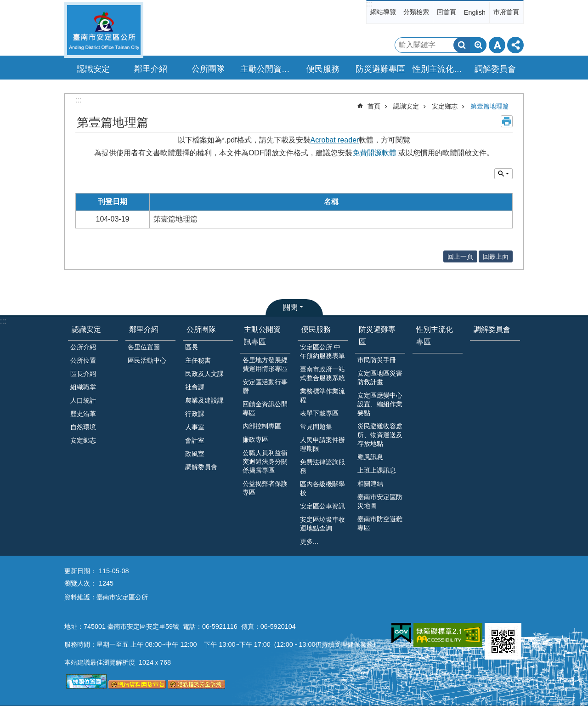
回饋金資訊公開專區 (265, 408)
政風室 (195, 454)
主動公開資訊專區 (262, 336)
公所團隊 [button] (208, 69)
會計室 (195, 440)
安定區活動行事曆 (265, 386)
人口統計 (83, 400)
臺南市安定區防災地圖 (380, 501)
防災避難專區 (377, 336)
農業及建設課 (204, 400)
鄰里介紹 (144, 329)
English (475, 12)
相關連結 (370, 484)
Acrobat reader (335, 140)
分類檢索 (416, 12)
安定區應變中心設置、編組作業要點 (380, 404)
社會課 (195, 387)
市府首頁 (506, 12)
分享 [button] (515, 45)
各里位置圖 (144, 347)
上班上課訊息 (377, 470)
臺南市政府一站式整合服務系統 (322, 373)
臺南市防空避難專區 (380, 523)
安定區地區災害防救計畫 (380, 378)
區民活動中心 (147, 360)
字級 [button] (497, 45)
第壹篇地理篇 (490, 106)
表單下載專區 (319, 413)
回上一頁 (460, 256)
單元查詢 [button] (503, 174)
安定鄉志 (445, 106)
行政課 (195, 414)
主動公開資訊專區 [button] (266, 69)
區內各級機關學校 (322, 488)
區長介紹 (83, 374)
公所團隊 (201, 329)
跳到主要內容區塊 (5, 5)
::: (369, 4)
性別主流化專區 (439, 69)
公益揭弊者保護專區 (265, 488)
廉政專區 (255, 439)
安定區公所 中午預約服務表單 (322, 351)
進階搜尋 (478, 45)
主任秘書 (198, 360)
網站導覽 (383, 12)
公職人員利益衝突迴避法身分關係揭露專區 (265, 461)
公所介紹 (83, 347)
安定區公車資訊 (322, 506)
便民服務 (316, 329)
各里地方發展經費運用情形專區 (265, 364)
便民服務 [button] (323, 69)
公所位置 (83, 360)
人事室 (195, 427)
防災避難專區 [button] (380, 69)
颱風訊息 (370, 457)
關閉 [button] (290, 307)
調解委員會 (495, 69)
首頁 (374, 106)
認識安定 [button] (93, 69)
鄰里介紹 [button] (151, 69)
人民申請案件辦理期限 (322, 444)
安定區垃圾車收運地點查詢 (322, 524)
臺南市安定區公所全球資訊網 (104, 30)
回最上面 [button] (496, 256)
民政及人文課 (204, 374)
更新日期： (80, 571)
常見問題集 (316, 427)
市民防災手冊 (377, 360)
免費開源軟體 (374, 153)
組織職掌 (83, 387)
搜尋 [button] (462, 45)
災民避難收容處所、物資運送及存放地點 (380, 435)
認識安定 (406, 106)
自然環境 (83, 427)
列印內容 (507, 121)
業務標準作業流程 (322, 396)
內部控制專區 (262, 426)
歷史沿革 (83, 414)
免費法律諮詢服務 (322, 466)
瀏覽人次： (80, 583)
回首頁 (447, 12)
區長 (192, 347)
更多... (309, 541)
